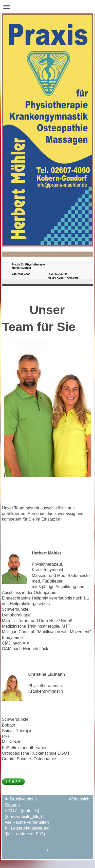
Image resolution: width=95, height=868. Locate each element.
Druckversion (20, 799)
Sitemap (12, 805)
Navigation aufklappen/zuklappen (48, 7)
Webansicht (80, 799)
